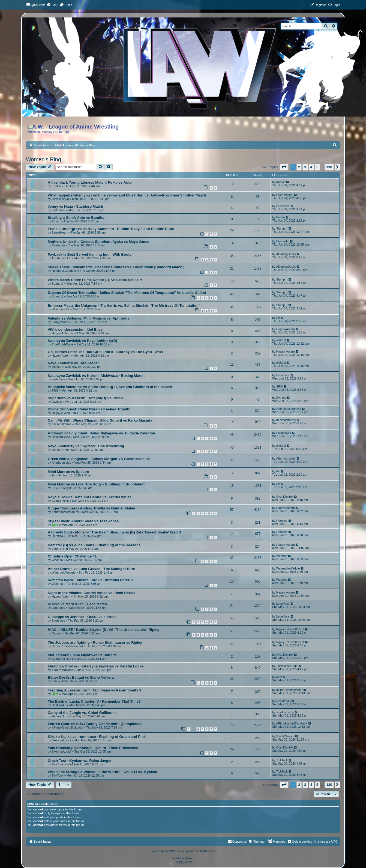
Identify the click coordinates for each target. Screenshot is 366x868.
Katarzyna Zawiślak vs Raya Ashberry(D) (82, 341)
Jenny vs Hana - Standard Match (75, 206)
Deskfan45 (59, 705)
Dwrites (57, 402)
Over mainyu (60, 199)
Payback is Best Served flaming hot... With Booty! (90, 254)
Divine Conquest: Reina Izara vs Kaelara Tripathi (89, 409)
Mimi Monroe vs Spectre (68, 472)
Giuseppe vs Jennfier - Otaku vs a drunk (82, 617)
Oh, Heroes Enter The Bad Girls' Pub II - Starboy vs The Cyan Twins (105, 352)
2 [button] (299, 167)
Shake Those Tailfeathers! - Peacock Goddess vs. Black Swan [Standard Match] (116, 267)
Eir (278, 318)
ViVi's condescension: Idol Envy (75, 329)
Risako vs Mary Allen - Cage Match (77, 604)
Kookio (56, 186)
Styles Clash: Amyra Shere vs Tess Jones (83, 521)
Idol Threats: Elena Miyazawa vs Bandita (82, 655)
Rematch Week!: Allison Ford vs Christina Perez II (90, 580)
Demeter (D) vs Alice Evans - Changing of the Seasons (94, 545)
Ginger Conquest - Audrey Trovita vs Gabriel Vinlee (91, 508)
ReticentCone (61, 437)
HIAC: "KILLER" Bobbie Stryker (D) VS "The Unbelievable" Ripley (103, 630)
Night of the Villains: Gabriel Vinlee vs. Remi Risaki (91, 593)
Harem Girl (59, 716)
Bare (55, 525)
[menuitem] (52, 5)
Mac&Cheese (285, 736)
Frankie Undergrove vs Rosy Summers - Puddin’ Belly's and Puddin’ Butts (111, 229)
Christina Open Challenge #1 (72, 556)
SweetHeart (60, 232)
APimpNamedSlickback (67, 727)
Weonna (57, 309)
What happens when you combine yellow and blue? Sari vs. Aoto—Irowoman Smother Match (127, 195)
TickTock (58, 764)
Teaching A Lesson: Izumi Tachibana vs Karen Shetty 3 (94, 690)
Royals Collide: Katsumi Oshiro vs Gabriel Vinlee (90, 497)
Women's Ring (43, 159)
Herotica (282, 521)
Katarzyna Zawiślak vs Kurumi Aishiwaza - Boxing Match (96, 376)
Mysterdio (58, 245)
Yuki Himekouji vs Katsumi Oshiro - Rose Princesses (93, 748)
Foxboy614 (284, 433)
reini (55, 681)
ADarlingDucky (286, 254)
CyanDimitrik (60, 501)
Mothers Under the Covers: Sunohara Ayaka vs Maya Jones (98, 242)
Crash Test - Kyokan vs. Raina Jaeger (80, 761)
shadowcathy (285, 712)
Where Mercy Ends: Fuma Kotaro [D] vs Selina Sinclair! (95, 280)
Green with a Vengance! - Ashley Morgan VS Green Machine (99, 459)
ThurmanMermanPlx (65, 512)
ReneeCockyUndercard (67, 646)
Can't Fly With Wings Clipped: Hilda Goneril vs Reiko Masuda (100, 420)
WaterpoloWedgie (64, 572)
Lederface (58, 210)
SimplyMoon (60, 322)
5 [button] (317, 167)
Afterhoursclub (61, 258)
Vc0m (56, 549)
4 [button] (311, 167)
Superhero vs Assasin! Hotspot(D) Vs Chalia (85, 398)
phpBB (169, 851)
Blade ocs (58, 621)
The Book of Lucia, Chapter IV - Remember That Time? (94, 701)
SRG (55, 390)
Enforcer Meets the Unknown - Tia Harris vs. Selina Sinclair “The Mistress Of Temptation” (124, 305)
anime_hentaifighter (289, 690)
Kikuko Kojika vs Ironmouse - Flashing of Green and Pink (97, 737)
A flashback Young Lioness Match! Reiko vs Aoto (90, 182)
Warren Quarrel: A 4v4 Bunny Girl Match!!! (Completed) (95, 724)
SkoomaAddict (61, 740)
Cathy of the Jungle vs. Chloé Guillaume (82, 713)
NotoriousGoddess (64, 271)
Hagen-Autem (61, 333)
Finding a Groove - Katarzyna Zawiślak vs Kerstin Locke (96, 666)
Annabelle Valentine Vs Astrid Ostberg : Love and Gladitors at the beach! (110, 387)
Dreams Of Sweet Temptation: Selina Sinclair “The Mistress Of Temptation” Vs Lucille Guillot (127, 293)
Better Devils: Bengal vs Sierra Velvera (81, 677)
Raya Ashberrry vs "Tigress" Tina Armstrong (86, 446)
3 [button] (305, 167)
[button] (284, 167)
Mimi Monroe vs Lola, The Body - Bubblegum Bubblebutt (96, 484)
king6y (56, 413)
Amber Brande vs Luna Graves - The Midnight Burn (91, 569)
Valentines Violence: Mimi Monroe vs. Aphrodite (89, 318)
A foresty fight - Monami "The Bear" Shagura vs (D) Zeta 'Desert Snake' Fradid (114, 532)
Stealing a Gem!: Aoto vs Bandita (76, 218)
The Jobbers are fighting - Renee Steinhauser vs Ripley (95, 642)
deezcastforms (62, 424)
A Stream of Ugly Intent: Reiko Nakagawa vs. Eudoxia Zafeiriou (101, 433)
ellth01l (281, 340)
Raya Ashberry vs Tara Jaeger (73, 363)
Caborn (57, 633)
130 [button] (329, 167)
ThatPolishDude (62, 344)
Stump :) (282, 228)
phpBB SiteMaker (183, 858)
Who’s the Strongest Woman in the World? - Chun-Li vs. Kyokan (102, 772)
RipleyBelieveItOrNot (290, 629)
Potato (56, 221)
